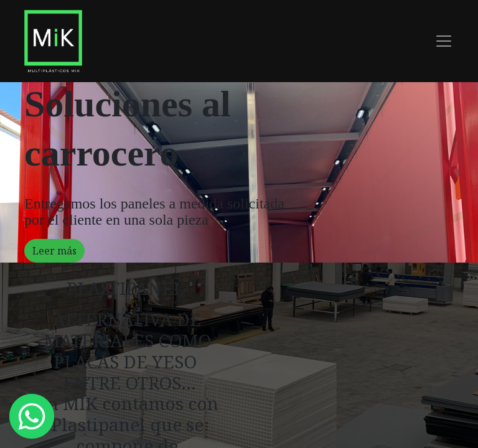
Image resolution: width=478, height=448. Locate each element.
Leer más (54, 251)
